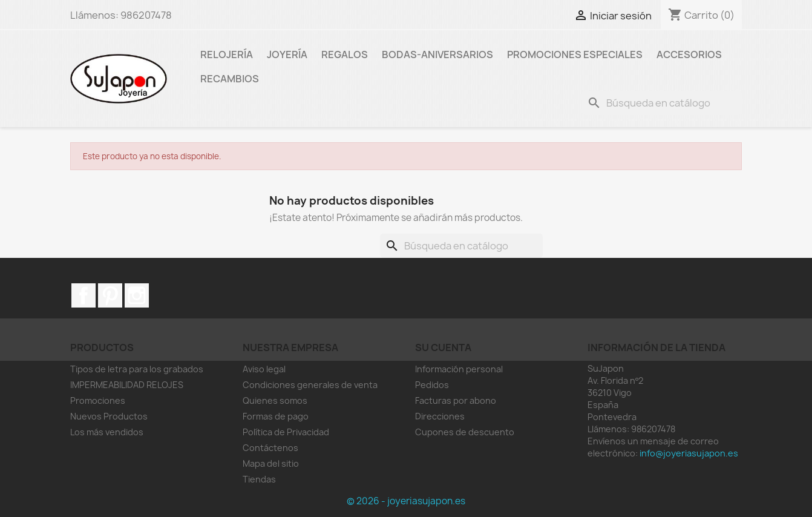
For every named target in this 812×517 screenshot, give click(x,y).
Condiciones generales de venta (310, 385)
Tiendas (259, 479)
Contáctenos (270, 448)
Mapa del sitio (271, 463)
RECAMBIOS (230, 79)
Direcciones (440, 416)
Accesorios (689, 54)
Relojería (227, 54)
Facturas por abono (456, 400)
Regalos (345, 54)
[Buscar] (662, 103)
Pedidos (432, 385)
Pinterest (110, 295)
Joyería (287, 54)
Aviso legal (264, 369)
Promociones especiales (575, 54)
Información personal (459, 369)
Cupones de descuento (465, 432)
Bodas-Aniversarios (437, 54)
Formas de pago (276, 416)
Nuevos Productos (109, 416)
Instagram (137, 295)
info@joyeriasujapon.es (689, 453)
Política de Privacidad (286, 432)
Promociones (98, 400)
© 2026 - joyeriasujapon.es (406, 501)
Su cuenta (443, 347)
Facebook (83, 295)
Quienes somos (275, 400)
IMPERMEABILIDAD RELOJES (127, 385)
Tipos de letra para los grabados (137, 369)
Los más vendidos (107, 432)
